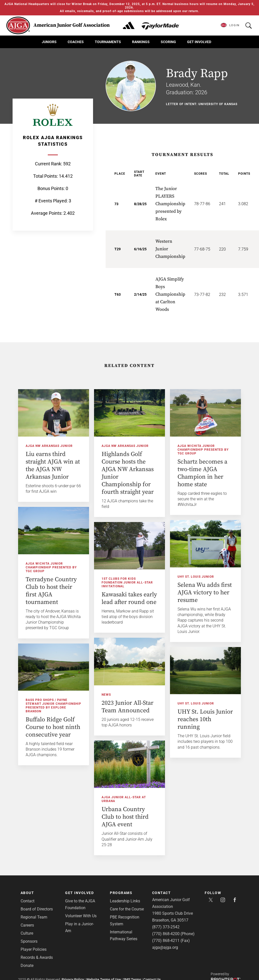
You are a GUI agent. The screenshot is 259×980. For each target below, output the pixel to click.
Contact (28, 901)
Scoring (168, 42)
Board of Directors (37, 909)
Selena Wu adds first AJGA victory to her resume (190, 591)
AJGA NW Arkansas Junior (49, 446)
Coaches (76, 42)
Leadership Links (125, 901)
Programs (121, 893)
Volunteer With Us (81, 916)
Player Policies (34, 949)
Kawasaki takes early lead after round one (144, 597)
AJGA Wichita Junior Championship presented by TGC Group (203, 450)
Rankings (141, 42)
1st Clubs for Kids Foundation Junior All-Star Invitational (142, 581)
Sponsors (29, 941)
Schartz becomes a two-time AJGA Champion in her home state (202, 473)
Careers (27, 925)
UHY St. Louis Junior (181, 575)
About (27, 893)
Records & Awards (37, 957)
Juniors (49, 42)
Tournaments (108, 42)
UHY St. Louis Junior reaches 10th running (190, 717)
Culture (27, 933)
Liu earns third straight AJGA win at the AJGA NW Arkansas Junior (53, 466)
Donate (27, 966)
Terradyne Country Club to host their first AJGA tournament (51, 590)
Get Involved (199, 42)
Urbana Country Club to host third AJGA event (110, 815)
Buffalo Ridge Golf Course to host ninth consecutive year (83, 725)
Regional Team (34, 917)
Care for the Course (127, 909)
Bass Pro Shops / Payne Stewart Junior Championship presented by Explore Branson (83, 703)
